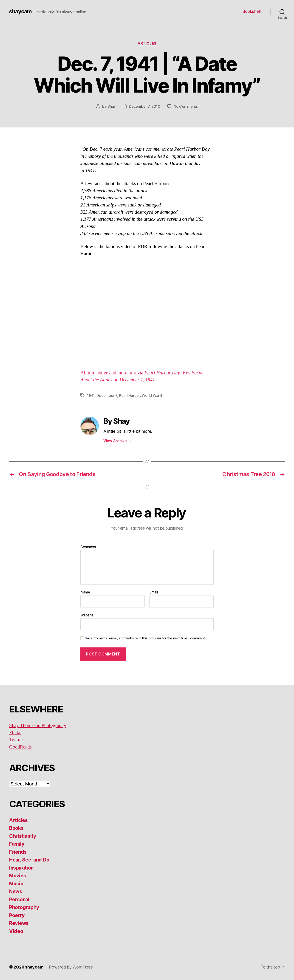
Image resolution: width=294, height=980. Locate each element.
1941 (91, 395)
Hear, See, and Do (29, 860)
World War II (152, 395)
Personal (19, 900)
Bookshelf (252, 11)
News (16, 891)
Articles (147, 43)
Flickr (15, 733)
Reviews (19, 923)
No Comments (186, 106)
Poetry (17, 915)
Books (16, 828)
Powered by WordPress (71, 967)
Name (85, 592)
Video (16, 931)
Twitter (16, 740)
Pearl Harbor (129, 395)
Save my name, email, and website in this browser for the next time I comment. (145, 638)
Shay (112, 106)
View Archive (117, 441)
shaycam (20, 11)
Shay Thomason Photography (38, 725)
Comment (88, 547)
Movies (18, 876)
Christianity (23, 836)
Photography (24, 907)
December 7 (107, 395)
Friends (18, 852)
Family (17, 844)
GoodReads (20, 747)
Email (154, 592)
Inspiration (21, 868)
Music (16, 884)
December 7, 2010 (145, 106)
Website (87, 615)
